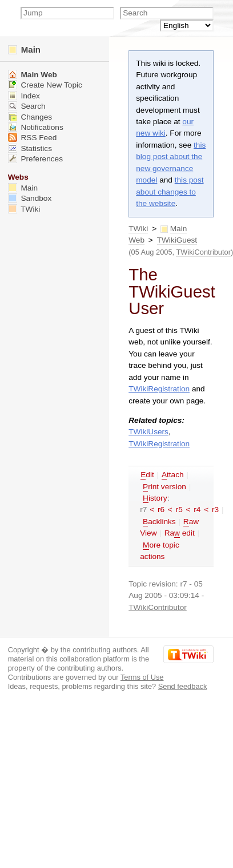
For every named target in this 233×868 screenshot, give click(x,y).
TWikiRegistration (159, 389)
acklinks (159, 522)
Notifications (36, 127)
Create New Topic (45, 85)
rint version (164, 487)
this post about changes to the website (170, 192)
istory (155, 498)
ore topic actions (160, 551)
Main (24, 49)
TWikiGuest (177, 240)
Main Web (33, 75)
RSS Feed (33, 138)
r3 (215, 510)
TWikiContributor (203, 252)
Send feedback (183, 686)
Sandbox (30, 198)
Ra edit (180, 533)
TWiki (138, 229)
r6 (161, 510)
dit (147, 475)
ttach (173, 475)
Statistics (30, 148)
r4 (197, 510)
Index (24, 96)
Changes (30, 117)
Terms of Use (142, 677)
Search (27, 106)
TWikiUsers (148, 432)
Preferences (35, 159)
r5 (179, 510)
